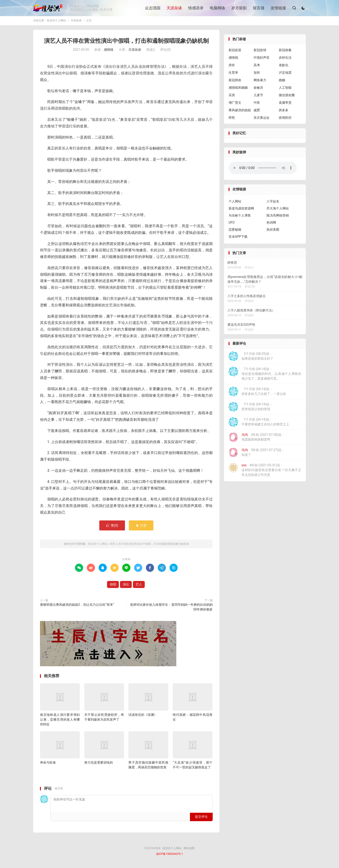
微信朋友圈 (287, 96)
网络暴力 (260, 81)
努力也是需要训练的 (99, 764)
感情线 (109, 51)
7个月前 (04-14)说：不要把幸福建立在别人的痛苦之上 (259, 423)
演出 (126, 585)
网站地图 (189, 849)
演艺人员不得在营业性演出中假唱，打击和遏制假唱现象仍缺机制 (126, 42)
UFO (232, 224)
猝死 (232, 119)
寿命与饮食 (48, 764)
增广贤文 (235, 104)
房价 (232, 66)
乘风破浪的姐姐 (240, 111)
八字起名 (273, 202)
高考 (257, 66)
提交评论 (201, 818)
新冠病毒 (285, 51)
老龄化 (284, 66)
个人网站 (235, 202)
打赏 (141, 527)
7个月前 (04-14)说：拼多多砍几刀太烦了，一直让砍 (257, 393)
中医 (257, 104)
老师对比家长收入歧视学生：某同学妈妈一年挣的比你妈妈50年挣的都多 (171, 608)
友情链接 (278, 8)
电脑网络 (217, 8)
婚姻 (282, 81)
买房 (232, 96)
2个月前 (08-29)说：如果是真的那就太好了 (251, 357)
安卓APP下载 (238, 238)
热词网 (271, 224)
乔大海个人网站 (278, 209)
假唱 (113, 585)
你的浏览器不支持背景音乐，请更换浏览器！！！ (263, 169)
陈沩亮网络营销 (278, 217)
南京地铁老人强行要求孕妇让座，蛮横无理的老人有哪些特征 (60, 721)
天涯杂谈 (174, 8)
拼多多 (284, 111)
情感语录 (196, 8)
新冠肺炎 (235, 81)
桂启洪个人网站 (49, 8)
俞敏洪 (258, 89)
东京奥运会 (262, 119)
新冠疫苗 (235, 51)
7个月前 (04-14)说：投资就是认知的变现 (251, 408)
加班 (257, 74)
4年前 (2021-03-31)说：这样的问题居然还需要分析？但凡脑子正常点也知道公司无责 (265, 471)
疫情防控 (285, 119)
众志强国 (152, 8)
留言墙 (258, 8)
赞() (112, 527)
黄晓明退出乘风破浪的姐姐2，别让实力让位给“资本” (77, 606)
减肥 (257, 111)
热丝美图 (273, 231)
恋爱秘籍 (235, 231)
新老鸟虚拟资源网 (241, 209)
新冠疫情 (260, 51)
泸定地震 (285, 74)
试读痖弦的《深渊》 (143, 716)
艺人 (139, 585)
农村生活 (285, 59)
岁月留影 (239, 8)
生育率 (233, 74)
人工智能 (285, 89)
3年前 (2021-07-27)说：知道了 (257, 454)
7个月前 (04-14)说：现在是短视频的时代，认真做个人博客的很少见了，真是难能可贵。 (265, 375)
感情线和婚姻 (238, 89)
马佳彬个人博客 (240, 217)
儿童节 (258, 96)
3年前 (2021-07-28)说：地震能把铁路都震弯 (257, 438)
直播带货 (285, 104)
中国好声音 (262, 59)
